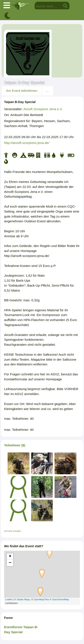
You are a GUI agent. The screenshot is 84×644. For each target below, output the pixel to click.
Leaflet (9, 599)
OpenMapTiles (41, 599)
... (48, 91)
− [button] (10, 563)
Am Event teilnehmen (22, 91)
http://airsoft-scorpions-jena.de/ (27, 143)
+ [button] (10, 557)
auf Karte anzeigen (13, 531)
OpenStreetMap (61, 599)
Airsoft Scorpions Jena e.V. (43, 109)
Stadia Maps (23, 599)
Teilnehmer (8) (15, 445)
